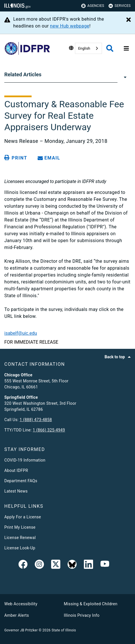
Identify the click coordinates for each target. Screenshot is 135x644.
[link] (23, 565)
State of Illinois (64, 630)
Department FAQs (21, 481)
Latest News (16, 491)
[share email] (50, 158)
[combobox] (88, 48)
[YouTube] (105, 565)
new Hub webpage (70, 26)
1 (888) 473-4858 (36, 420)
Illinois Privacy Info (82, 615)
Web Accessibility (21, 604)
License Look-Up (20, 548)
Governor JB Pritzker (21, 630)
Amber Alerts (17, 615)
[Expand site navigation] (126, 48)
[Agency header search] (110, 48)
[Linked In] (88, 565)
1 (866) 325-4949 (49, 430)
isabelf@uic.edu (21, 333)
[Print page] (17, 158)
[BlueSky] (72, 565)
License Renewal (20, 538)
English (84, 48)
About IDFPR (16, 470)
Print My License (20, 527)
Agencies (93, 6)
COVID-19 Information (25, 460)
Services (120, 6)
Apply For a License (23, 517)
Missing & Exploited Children (90, 604)
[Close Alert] (129, 20)
